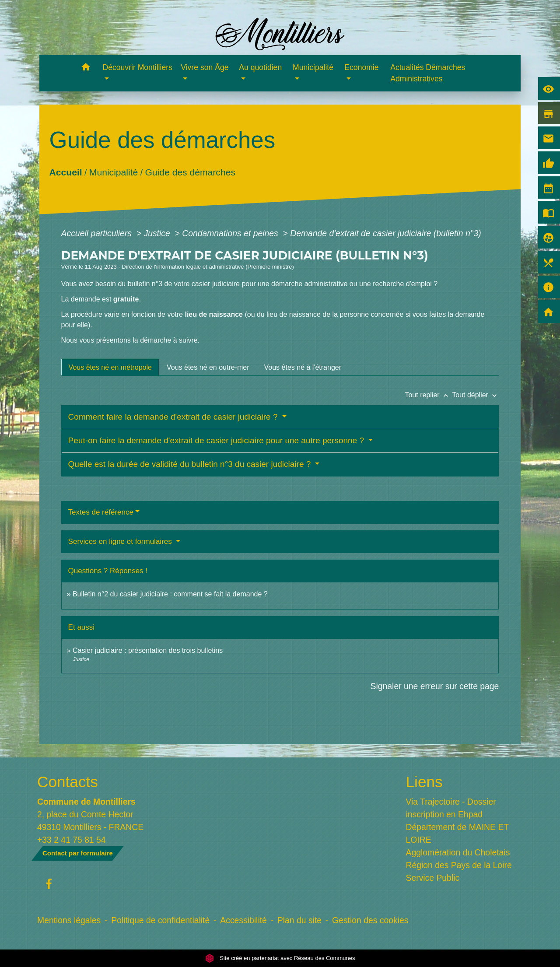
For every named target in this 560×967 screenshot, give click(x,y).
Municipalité (113, 172)
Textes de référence (101, 512)
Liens (424, 782)
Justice (158, 233)
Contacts (68, 782)
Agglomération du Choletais (458, 852)
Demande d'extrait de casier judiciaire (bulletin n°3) (385, 233)
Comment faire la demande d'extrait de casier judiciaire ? (174, 417)
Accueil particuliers (98, 233)
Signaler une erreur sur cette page (435, 686)
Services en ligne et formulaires (121, 541)
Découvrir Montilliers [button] (138, 67)
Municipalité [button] (313, 67)
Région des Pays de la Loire (459, 865)
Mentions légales (69, 920)
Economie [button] (361, 67)
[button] (86, 68)
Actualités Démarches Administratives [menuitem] (428, 73)
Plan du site (299, 920)
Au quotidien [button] (260, 67)
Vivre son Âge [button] (205, 67)
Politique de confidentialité (160, 920)
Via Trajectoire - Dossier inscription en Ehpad (451, 808)
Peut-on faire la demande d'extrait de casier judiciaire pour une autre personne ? (217, 440)
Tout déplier (475, 395)
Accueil (65, 172)
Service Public (433, 878)
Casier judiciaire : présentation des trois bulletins (148, 650)
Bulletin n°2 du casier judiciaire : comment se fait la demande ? (170, 594)
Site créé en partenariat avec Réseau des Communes (280, 958)
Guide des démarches (190, 172)
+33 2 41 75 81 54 (72, 840)
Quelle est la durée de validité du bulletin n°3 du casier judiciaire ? (191, 464)
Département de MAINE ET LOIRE (457, 833)
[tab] (110, 367)
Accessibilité (243, 920)
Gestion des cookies (370, 920)
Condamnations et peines (231, 233)
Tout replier (428, 395)
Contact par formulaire (78, 853)
